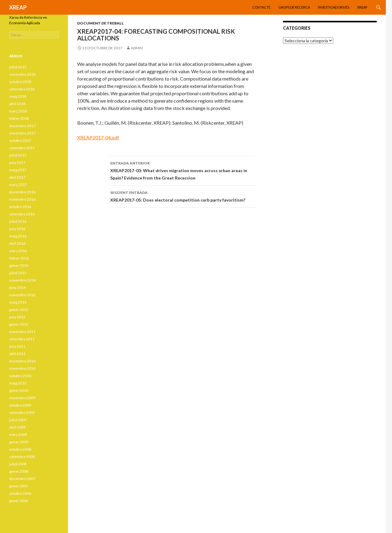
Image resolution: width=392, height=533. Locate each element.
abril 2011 (17, 354)
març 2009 (18, 435)
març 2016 (18, 251)
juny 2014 (17, 287)
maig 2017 (18, 170)
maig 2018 (18, 96)
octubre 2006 (20, 493)
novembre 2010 (22, 368)
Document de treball (100, 23)
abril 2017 (17, 177)
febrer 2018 (19, 118)
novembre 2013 (22, 295)
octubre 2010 (20, 376)
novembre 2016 (22, 199)
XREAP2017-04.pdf (98, 137)
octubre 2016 (20, 207)
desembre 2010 (22, 361)
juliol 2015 (18, 273)
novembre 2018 (22, 74)
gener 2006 (19, 501)
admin (137, 48)
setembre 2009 (22, 412)
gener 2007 (19, 486)
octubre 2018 (20, 82)
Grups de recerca (294, 7)
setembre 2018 (22, 89)
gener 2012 (19, 324)
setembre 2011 (22, 339)
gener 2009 (19, 442)
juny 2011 (17, 346)
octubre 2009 (20, 405)
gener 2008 (19, 471)
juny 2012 (17, 317)
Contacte (261, 7)
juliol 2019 (18, 67)
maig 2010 (18, 383)
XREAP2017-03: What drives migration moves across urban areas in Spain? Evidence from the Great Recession (183, 170)
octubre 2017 (20, 140)
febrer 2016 (19, 258)
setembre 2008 (22, 457)
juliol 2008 (18, 464)
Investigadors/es (334, 7)
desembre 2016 (22, 192)
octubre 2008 (20, 449)
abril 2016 (17, 243)
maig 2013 (18, 302)
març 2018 (18, 111)
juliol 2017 (18, 155)
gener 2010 (19, 390)
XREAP (18, 7)
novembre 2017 (22, 133)
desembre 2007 (22, 479)
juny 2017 (17, 163)
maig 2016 (18, 236)
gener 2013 (19, 310)
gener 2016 (19, 265)
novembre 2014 (22, 280)
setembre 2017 (22, 148)
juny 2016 (17, 229)
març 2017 (18, 185)
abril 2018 (17, 104)
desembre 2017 (22, 126)
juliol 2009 (18, 420)
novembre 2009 (22, 398)
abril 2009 (17, 427)
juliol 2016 (18, 221)
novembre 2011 (22, 332)
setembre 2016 (22, 214)
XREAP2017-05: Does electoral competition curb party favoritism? (183, 196)
